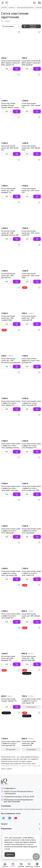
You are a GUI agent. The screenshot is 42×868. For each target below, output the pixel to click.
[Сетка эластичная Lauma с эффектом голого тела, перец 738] (31, 681)
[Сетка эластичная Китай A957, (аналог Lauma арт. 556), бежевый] (31, 43)
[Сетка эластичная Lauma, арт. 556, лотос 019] (31, 171)
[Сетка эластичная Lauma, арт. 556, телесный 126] (31, 298)
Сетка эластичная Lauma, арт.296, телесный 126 (29, 743)
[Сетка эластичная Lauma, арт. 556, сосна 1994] (31, 256)
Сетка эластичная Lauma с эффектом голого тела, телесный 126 (31, 403)
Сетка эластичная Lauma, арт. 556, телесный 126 (29, 318)
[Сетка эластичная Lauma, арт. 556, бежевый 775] (11, 171)
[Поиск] (34, 3)
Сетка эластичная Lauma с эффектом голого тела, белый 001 (11, 616)
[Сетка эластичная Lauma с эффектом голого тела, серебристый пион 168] (11, 426)
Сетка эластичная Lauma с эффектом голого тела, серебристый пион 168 (11, 446)
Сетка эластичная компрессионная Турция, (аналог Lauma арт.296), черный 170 (10, 105)
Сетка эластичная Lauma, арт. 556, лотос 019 (31, 191)
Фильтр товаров (30, 26)
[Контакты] (39, 3)
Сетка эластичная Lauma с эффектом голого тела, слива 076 (31, 573)
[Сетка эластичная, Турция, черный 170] (11, 681)
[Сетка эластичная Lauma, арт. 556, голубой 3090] (11, 298)
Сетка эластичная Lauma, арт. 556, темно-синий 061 (31, 233)
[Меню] (3, 3)
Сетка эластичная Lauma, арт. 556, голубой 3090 (8, 318)
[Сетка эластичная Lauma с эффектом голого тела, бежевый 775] (31, 426)
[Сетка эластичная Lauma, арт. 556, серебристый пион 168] (11, 213)
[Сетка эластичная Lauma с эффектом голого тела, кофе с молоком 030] (11, 469)
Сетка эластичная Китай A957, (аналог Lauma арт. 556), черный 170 (11, 63)
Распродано (31, 707)
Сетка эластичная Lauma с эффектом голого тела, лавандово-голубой (11, 531)
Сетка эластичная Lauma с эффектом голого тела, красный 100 (11, 743)
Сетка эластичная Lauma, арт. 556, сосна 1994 (30, 276)
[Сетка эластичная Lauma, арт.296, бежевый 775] (11, 639)
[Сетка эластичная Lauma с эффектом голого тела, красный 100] (11, 724)
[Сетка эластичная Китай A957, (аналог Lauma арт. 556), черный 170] (11, 43)
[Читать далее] (6, 769)
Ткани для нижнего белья (25, 8)
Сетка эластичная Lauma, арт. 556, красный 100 (8, 276)
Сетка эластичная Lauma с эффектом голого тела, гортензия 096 (11, 573)
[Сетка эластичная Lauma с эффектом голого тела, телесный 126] (31, 383)
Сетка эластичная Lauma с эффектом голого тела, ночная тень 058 (31, 488)
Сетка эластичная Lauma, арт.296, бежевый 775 (8, 658)
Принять (10, 854)
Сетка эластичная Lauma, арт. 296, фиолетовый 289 (29, 658)
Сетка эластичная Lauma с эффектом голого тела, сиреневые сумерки (31, 531)
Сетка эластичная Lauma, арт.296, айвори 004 (31, 616)
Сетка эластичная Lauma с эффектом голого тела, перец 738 (31, 701)
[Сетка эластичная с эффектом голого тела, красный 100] (31, 341)
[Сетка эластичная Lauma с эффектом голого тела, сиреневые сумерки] (31, 511)
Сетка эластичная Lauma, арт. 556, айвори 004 (31, 148)
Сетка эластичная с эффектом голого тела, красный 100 (31, 361)
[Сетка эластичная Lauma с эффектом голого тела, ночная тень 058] (31, 469)
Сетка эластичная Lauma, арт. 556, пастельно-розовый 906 (11, 361)
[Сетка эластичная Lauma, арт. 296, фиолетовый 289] (31, 639)
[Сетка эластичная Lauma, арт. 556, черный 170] (31, 86)
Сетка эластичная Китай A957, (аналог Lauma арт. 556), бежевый (31, 63)
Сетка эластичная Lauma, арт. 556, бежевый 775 (8, 191)
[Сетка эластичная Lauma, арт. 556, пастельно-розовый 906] (11, 341)
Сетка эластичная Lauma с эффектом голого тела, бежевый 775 (31, 446)
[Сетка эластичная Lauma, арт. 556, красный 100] (11, 256)
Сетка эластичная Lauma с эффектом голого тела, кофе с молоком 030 (11, 488)
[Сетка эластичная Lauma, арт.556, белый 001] (11, 128)
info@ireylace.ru (10, 788)
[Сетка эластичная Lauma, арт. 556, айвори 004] (31, 128)
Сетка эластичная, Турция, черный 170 (9, 700)
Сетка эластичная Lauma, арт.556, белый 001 (10, 148)
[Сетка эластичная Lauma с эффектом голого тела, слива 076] (31, 554)
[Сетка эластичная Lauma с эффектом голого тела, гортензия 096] (11, 554)
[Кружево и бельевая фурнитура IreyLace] (7, 3)
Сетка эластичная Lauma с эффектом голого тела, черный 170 (11, 403)
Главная (4, 8)
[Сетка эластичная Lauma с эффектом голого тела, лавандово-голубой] (11, 511)
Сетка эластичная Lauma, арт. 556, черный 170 (31, 105)
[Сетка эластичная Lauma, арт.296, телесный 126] (31, 724)
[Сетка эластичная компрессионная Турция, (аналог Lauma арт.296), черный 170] (11, 86)
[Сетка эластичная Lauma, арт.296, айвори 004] (31, 596)
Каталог (12, 8)
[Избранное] (19, 32)
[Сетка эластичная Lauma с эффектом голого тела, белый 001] (11, 596)
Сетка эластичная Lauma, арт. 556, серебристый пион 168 (10, 233)
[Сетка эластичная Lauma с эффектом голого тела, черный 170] (11, 383)
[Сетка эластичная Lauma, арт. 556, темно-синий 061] (31, 213)
